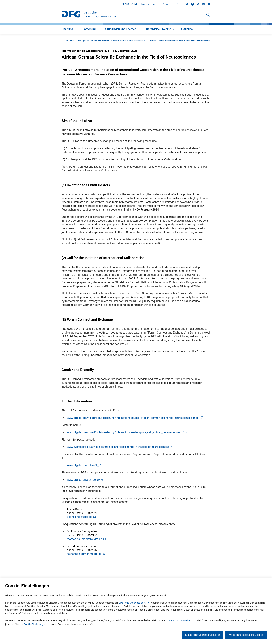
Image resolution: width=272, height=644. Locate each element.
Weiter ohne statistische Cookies (246, 635)
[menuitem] (69, 29)
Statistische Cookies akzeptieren (203, 635)
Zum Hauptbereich (0, 4)
